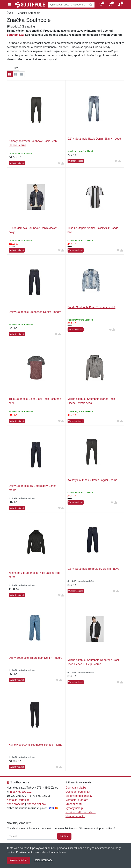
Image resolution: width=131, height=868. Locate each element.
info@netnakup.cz (20, 792)
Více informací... (75, 816)
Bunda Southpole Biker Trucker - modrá (92, 307)
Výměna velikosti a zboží (81, 812)
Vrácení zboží (74, 804)
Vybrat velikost (17, 163)
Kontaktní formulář (18, 800)
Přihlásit (64, 836)
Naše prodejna (16, 804)
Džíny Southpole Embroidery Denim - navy (93, 569)
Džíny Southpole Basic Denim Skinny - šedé (94, 139)
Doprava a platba (76, 788)
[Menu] (10, 5)
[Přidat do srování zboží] (63, 163)
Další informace (43, 860)
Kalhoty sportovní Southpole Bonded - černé (35, 745)
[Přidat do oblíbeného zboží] (59, 163)
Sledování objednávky (79, 796)
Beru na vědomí (19, 860)
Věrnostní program (77, 800)
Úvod (10, 13)
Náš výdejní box (36, 804)
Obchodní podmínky (78, 792)
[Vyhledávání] (67, 5)
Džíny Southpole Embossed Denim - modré (35, 312)
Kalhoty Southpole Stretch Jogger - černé (93, 480)
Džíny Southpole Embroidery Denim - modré (35, 658)
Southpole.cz (15, 35)
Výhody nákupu (75, 808)
